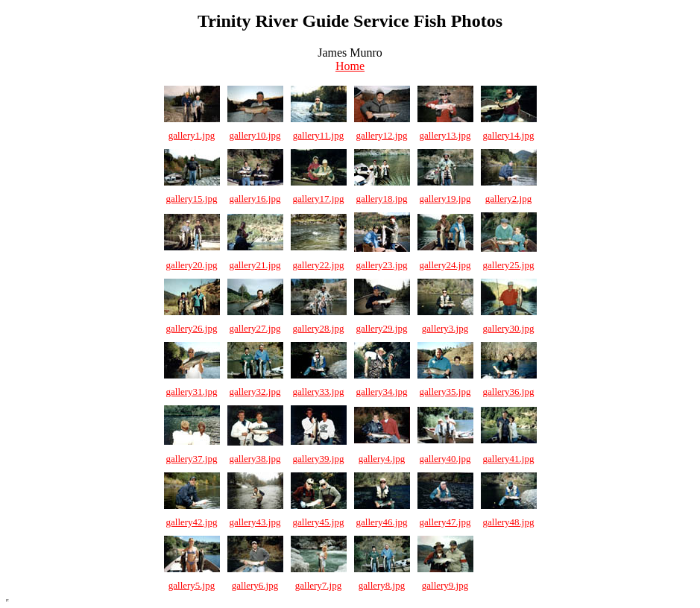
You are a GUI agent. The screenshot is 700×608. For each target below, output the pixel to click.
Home (350, 66)
